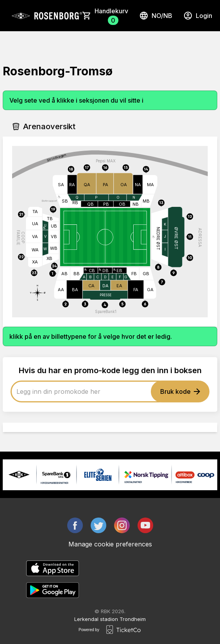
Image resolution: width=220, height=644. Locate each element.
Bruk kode (180, 391)
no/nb (156, 16)
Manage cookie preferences (110, 544)
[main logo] (47, 16)
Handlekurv (111, 16)
